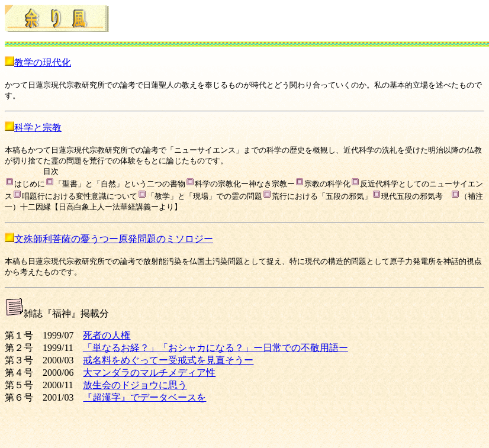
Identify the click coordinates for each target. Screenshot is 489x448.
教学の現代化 (43, 62)
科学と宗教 (38, 128)
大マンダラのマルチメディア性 (149, 373)
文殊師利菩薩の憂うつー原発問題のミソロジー (114, 239)
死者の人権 (107, 335)
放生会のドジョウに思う (135, 385)
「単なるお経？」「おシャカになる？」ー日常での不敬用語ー (215, 348)
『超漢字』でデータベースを (144, 397)
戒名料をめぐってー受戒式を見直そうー (168, 360)
